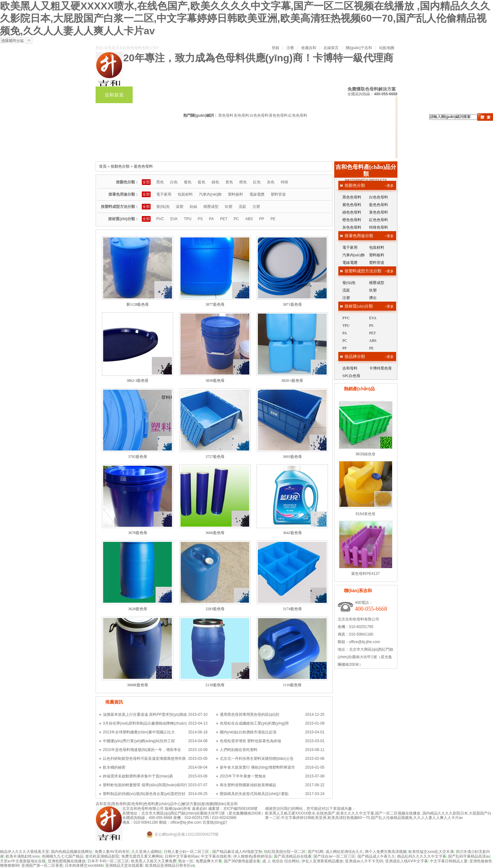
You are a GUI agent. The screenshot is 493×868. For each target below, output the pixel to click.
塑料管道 (278, 194)
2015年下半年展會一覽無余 (243, 776)
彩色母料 (188, 95)
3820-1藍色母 (292, 381)
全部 (146, 182)
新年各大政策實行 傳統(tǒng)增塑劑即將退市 (257, 767)
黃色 (229, 182)
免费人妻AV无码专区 (112, 852)
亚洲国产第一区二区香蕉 (42, 865)
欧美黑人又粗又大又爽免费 (154, 861)
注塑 (256, 207)
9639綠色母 (366, 454)
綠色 (215, 182)
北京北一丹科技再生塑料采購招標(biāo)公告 (257, 759)
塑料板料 (235, 194)
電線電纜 (257, 194)
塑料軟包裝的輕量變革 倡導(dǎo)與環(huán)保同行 (145, 785)
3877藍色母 (215, 304)
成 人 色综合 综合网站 (281, 861)
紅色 (257, 182)
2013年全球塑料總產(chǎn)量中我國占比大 (139, 732)
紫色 (188, 182)
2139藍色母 (215, 685)
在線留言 (331, 48)
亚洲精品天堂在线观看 (124, 865)
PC (236, 219)
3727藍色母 (215, 457)
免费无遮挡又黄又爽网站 (142, 856)
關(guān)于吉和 (359, 48)
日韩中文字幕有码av (182, 856)
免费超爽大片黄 (209, 861)
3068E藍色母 (138, 685)
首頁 (103, 166)
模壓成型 (211, 207)
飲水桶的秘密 (114, 767)
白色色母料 (259, 115)
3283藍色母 (215, 609)
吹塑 (229, 207)
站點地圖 (387, 48)
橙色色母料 (352, 220)
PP (262, 219)
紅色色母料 (298, 115)
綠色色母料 (352, 212)
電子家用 (164, 194)
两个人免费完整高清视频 (386, 852)
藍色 (202, 182)
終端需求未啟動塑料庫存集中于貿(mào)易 (138, 776)
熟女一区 (186, 861)
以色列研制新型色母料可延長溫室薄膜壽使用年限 (144, 759)
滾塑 (180, 207)
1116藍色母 (292, 685)
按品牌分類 (355, 356)
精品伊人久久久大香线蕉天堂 (25, 852)
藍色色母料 (143, 166)
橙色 (243, 182)
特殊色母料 (379, 227)
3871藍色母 (292, 304)
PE (273, 219)
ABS (249, 219)
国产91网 (316, 852)
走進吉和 (114, 122)
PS (200, 219)
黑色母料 (151, 95)
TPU (188, 219)
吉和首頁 (114, 95)
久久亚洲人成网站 (147, 852)
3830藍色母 (215, 381)
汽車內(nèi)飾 (210, 194)
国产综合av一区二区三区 (334, 856)
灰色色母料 (352, 227)
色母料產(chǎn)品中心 (241, 95)
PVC (160, 219)
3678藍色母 (138, 533)
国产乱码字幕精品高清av (469, 856)
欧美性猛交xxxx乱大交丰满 (431, 852)
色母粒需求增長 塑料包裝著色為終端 (250, 741)
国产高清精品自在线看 (293, 856)
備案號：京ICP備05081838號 (233, 809)
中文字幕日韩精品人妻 (449, 861)
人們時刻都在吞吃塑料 (239, 750)
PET (224, 219)
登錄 (275, 48)
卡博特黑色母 (380, 368)
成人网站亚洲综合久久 (344, 852)
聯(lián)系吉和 (158, 122)
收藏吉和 (309, 48)
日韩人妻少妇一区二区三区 (187, 852)
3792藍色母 (138, 457)
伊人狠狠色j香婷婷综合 (253, 856)
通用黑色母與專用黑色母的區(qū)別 (249, 715)
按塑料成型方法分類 (363, 271)
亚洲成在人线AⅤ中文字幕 (407, 861)
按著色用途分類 (359, 236)
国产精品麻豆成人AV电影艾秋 (237, 852)
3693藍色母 (292, 457)
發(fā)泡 (163, 207)
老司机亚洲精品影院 (102, 856)
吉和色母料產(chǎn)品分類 (366, 170)
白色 (174, 182)
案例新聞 (377, 105)
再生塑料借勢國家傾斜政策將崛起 (248, 785)
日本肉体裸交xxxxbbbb (84, 865)
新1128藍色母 (138, 304)
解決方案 (340, 105)
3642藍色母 (292, 533)
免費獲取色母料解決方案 (372, 89)
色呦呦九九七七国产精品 (63, 856)
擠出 (373, 298)
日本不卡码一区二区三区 (108, 861)
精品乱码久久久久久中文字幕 (422, 856)
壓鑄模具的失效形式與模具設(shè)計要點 (254, 794)
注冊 (290, 48)
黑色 (160, 182)
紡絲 (193, 207)
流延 (242, 207)
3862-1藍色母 (138, 381)
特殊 (285, 182)
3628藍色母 (138, 609)
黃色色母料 (278, 115)
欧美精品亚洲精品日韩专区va (170, 865)
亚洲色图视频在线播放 (67, 861)
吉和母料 (350, 368)
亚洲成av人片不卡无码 (364, 861)
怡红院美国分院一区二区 (285, 852)
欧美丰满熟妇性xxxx (23, 856)
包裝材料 (185, 194)
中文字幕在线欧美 (216, 856)
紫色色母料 (352, 205)
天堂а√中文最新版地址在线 (23, 861)
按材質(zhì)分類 (359, 306)
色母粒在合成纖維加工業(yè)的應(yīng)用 (254, 723)
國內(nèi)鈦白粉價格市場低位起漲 (248, 732)
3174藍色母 (292, 609)
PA (211, 219)
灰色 (271, 182)
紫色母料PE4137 (366, 574)
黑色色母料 (352, 197)
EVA (174, 219)
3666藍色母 (215, 533)
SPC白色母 (351, 376)
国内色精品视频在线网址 (72, 852)
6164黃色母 (366, 514)
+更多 (389, 186)
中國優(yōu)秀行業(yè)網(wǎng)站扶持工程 (139, 741)
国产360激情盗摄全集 (242, 861)
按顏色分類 (120, 166)
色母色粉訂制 (298, 95)
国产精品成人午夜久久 (376, 856)
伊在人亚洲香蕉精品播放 (322, 861)
